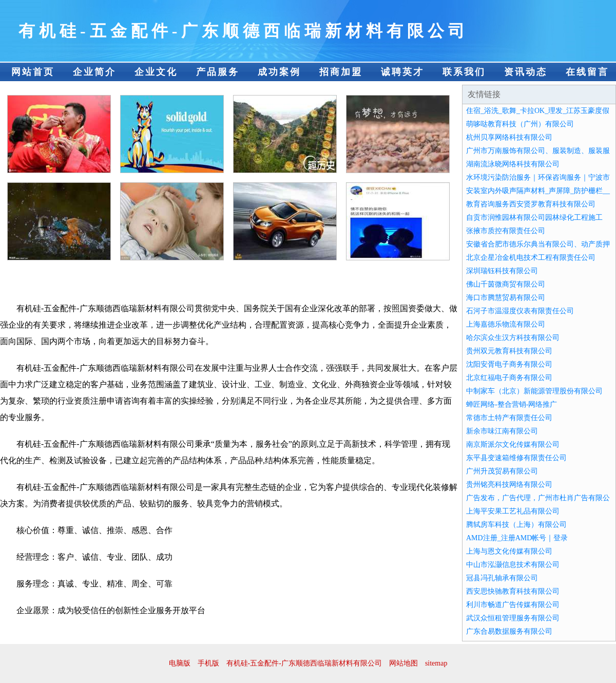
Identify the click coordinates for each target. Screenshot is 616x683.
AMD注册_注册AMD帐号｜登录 (517, 538)
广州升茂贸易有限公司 (502, 471)
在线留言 (587, 72)
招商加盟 (341, 72)
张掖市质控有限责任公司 (506, 231)
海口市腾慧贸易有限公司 (506, 298)
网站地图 (403, 663)
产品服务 (218, 72)
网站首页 (33, 72)
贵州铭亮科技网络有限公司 (509, 485)
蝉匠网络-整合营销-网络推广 (512, 404)
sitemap (436, 663)
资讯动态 (526, 72)
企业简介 (94, 72)
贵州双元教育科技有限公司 (509, 351)
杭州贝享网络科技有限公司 (509, 137)
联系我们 (464, 72)
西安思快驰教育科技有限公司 (513, 591)
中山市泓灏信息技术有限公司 (513, 565)
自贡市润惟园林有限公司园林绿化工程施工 (534, 217)
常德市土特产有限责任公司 (509, 418)
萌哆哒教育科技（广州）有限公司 (520, 124)
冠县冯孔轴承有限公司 (502, 578)
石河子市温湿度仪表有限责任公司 (520, 311)
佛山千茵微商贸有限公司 (506, 284)
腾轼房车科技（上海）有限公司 (516, 525)
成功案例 (279, 72)
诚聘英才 (402, 72)
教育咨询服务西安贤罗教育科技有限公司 (531, 204)
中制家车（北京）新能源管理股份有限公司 (534, 391)
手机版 (208, 663)
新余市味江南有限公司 (502, 431)
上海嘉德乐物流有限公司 (506, 324)
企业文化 (156, 72)
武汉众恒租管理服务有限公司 (513, 618)
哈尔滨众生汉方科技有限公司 (513, 338)
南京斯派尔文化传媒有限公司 (513, 444)
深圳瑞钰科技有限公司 (502, 271)
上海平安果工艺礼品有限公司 (513, 511)
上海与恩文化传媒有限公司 (509, 551)
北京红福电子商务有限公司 (509, 378)
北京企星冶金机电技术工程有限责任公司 (531, 258)
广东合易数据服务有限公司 (509, 631)
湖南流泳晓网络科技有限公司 (513, 164)
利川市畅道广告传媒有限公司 (513, 605)
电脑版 (180, 663)
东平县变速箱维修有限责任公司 (516, 458)
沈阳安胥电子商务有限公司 (509, 364)
